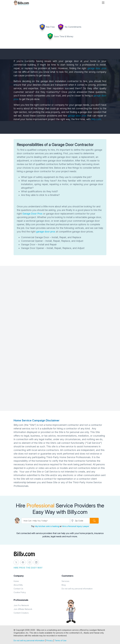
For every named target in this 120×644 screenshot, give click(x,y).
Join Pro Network (21, 605)
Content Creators (21, 613)
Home (16, 581)
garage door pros (97, 68)
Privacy (50, 640)
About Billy (18, 585)
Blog (64, 585)
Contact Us (18, 589)
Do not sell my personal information (77, 589)
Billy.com (96, 119)
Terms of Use (60, 640)
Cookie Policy (20, 592)
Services (65, 581)
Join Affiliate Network (23, 609)
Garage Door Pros (32, 214)
